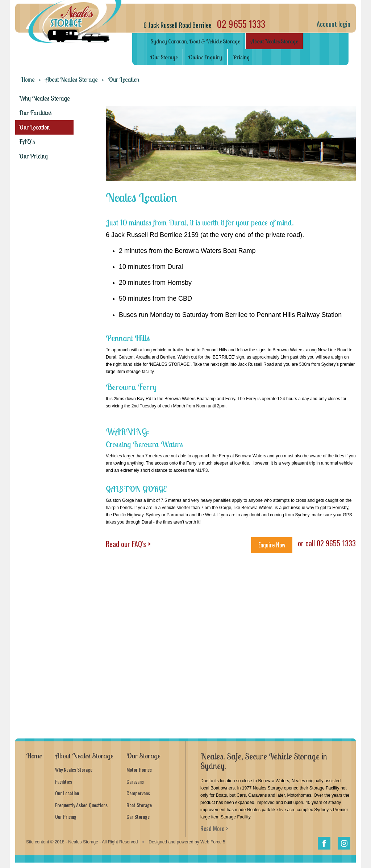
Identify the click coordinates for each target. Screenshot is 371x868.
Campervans (138, 793)
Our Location (34, 127)
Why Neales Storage (44, 98)
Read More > (214, 829)
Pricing (241, 57)
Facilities (64, 781)
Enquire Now (272, 545)
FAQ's (27, 142)
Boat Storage (139, 805)
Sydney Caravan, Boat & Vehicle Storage (195, 41)
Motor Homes (139, 769)
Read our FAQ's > (128, 544)
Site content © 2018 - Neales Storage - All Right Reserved (82, 842)
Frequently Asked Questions (81, 805)
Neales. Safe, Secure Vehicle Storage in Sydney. (264, 761)
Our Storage (164, 57)
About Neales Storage (274, 41)
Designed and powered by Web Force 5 (187, 842)
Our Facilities (35, 113)
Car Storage (138, 816)
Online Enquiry (205, 57)
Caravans (135, 781)
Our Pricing (33, 156)
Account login (334, 24)
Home (28, 79)
